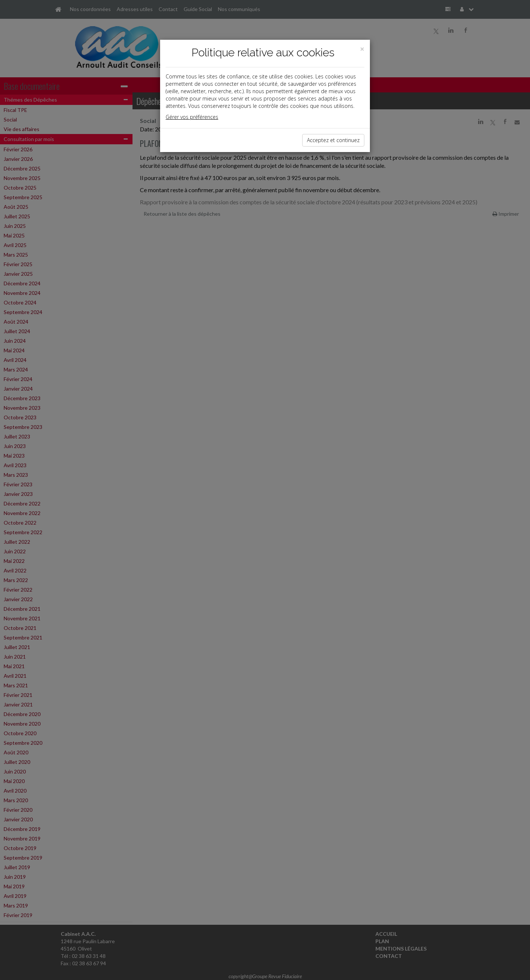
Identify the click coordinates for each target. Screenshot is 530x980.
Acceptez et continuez (333, 140)
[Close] (362, 49)
